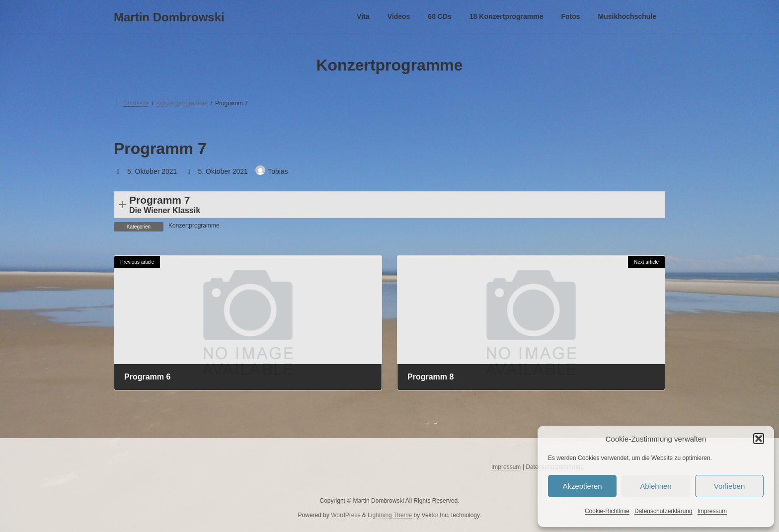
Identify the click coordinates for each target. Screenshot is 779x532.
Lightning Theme (390, 515)
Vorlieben (730, 486)
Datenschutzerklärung (663, 511)
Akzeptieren (582, 486)
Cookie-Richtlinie (607, 511)
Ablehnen (656, 486)
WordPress (346, 515)
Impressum (712, 511)
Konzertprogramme (194, 226)
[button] (759, 439)
